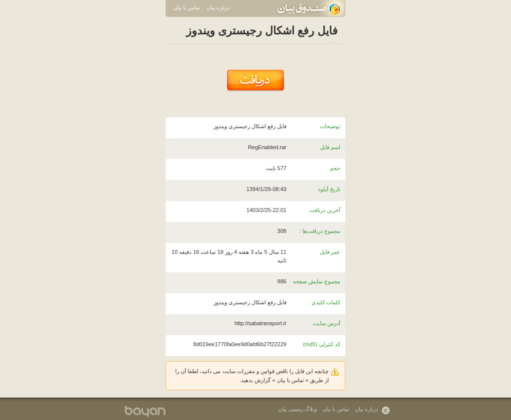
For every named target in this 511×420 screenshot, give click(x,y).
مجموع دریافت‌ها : (320, 231)
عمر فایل (330, 252)
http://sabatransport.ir (260, 323)
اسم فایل (330, 147)
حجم (335, 168)
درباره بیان (218, 7)
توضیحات (330, 126)
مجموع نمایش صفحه (317, 281)
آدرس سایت (327, 323)
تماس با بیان (187, 7)
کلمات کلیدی (326, 302)
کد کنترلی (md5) (322, 344)
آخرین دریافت (325, 210)
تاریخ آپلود (329, 189)
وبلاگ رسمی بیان (298, 409)
